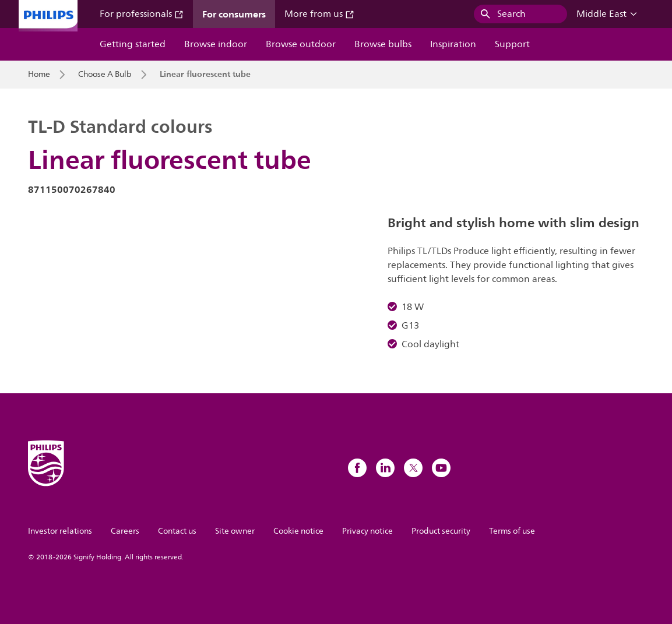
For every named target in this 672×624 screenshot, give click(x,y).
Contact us (177, 531)
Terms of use (512, 531)
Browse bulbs (383, 44)
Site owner (235, 531)
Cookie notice (298, 531)
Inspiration (453, 44)
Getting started (133, 44)
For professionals (142, 14)
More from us (319, 14)
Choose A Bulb (105, 75)
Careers (125, 531)
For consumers (234, 14)
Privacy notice (367, 531)
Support (512, 44)
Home (39, 75)
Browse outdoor (301, 44)
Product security (441, 531)
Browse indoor (216, 44)
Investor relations (60, 531)
